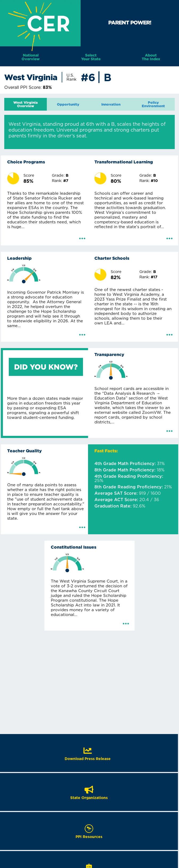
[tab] (26, 104)
